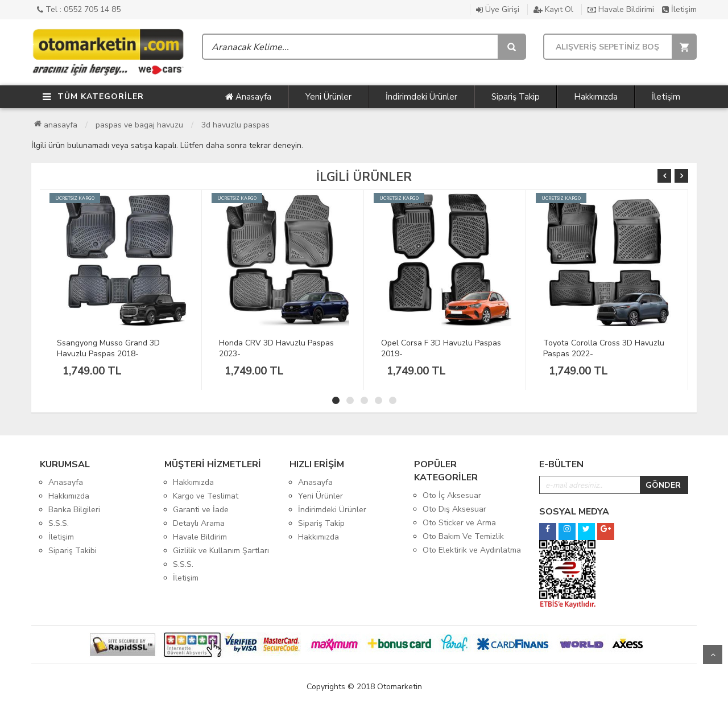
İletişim (679, 9)
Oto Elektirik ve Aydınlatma (472, 550)
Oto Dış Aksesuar (454, 509)
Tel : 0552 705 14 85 (79, 9)
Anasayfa (248, 97)
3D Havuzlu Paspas (235, 125)
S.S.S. (59, 523)
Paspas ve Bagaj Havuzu (139, 125)
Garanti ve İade (201, 510)
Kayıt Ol (553, 9)
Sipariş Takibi (73, 551)
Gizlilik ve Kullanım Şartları (221, 551)
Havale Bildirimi (621, 9)
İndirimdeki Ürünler (421, 97)
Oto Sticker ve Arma (459, 523)
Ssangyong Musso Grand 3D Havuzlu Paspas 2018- (108, 348)
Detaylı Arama (199, 523)
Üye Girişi (498, 9)
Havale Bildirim (200, 537)
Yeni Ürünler (328, 97)
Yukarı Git (713, 654)
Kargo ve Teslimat (206, 496)
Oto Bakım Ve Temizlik (463, 536)
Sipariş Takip (516, 97)
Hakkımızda (596, 97)
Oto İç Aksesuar (452, 495)
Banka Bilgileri (74, 510)
